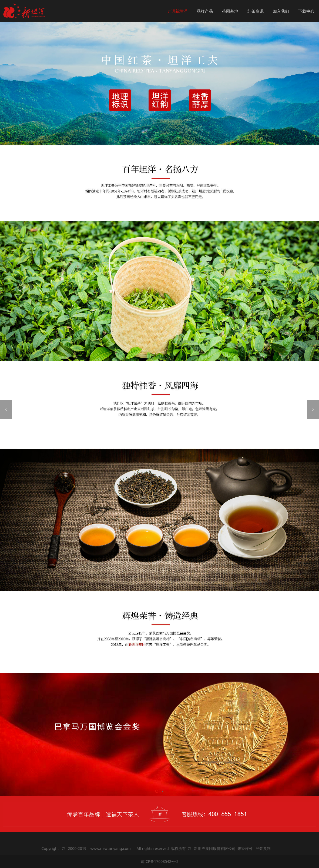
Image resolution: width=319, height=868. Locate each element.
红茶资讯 (256, 11)
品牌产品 (205, 11)
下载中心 (306, 11)
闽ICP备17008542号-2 (160, 861)
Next (313, 409)
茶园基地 (230, 11)
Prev (6, 409)
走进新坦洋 (177, 11)
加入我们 (281, 11)
